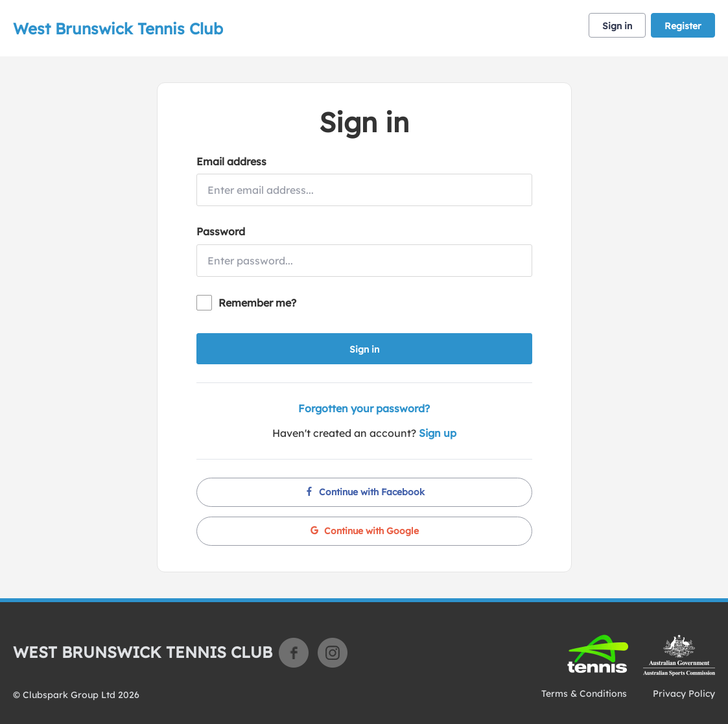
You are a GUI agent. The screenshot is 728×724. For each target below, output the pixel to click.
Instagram (333, 653)
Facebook (294, 653)
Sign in (617, 26)
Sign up (438, 433)
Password (221, 231)
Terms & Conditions (584, 694)
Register (683, 26)
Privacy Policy (684, 694)
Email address (231, 161)
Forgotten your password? (364, 408)
